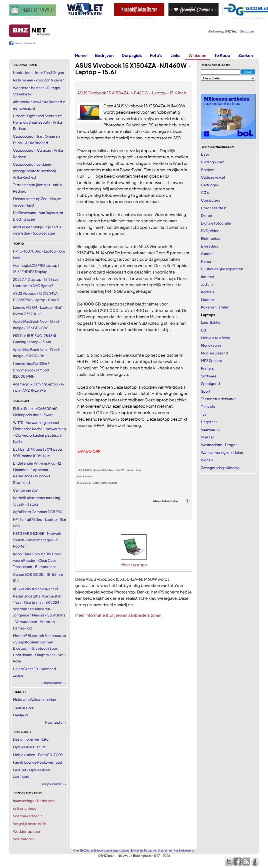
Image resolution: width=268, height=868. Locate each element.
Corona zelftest (214, 208)
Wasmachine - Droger (219, 445)
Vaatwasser (210, 429)
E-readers (209, 246)
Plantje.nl (20, 715)
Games (207, 254)
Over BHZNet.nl (83, 850)
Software (209, 376)
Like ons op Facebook (25, 43)
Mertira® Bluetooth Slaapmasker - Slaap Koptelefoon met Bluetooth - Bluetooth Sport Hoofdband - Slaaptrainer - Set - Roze (40, 648)
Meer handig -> (56, 723)
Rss (176, 850)
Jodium (207, 284)
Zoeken (246, 55)
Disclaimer (165, 850)
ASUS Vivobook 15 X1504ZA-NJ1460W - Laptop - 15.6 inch (132, 93)
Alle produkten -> (54, 784)
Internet (208, 277)
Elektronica (210, 238)
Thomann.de (23, 707)
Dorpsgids (132, 55)
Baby (205, 154)
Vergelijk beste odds (30, 824)
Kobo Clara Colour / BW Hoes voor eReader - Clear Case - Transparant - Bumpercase (37, 560)
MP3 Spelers (211, 360)
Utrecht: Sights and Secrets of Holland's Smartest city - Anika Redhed (37, 122)
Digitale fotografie (216, 223)
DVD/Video (210, 231)
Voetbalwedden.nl (28, 816)
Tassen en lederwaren (219, 399)
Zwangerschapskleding (220, 468)
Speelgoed (210, 383)
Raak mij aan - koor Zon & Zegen (39, 80)
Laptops (208, 315)
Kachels (207, 292)
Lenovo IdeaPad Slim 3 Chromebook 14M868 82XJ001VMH (31, 370)
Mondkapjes (211, 345)
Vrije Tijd (208, 437)
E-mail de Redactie (143, 850)
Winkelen (197, 55)
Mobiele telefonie (216, 338)
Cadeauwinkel (213, 177)
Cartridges (210, 185)
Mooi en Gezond (214, 353)
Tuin (204, 414)
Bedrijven (104, 55)
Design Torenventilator (31, 739)
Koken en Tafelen (215, 307)
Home (81, 55)
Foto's (156, 55)
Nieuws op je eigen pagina (112, 850)
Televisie (208, 406)
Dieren (206, 215)
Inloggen (248, 31)
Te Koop (222, 55)
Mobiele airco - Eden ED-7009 (38, 755)
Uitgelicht (209, 422)
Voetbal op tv (24, 839)
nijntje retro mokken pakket (35, 588)
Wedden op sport (27, 831)
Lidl (204, 330)
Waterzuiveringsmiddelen (222, 452)
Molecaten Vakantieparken (35, 699)
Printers (207, 368)
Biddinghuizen (213, 162)
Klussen (207, 299)
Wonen (207, 460)
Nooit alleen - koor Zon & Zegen (38, 72)
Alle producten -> (54, 683)
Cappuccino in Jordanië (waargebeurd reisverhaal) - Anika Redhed (36, 170)
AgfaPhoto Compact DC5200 (38, 512)
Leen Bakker (211, 322)
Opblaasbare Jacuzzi (30, 747)
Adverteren (188, 850)
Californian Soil (25, 490)
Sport (206, 391)
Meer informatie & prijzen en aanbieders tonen (118, 615)
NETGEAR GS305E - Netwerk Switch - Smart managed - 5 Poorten (37, 540)
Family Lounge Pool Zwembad (37, 762)
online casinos (24, 808)
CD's (205, 192)
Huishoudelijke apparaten (222, 269)
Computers (210, 200)
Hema (206, 261)
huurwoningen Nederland (34, 801)
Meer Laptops (134, 565)
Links (175, 55)
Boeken (208, 170)
